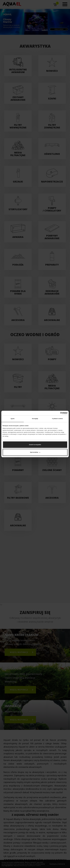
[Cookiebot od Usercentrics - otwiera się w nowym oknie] (53, 413)
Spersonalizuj (35, 452)
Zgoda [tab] (13, 419)
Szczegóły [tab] (35, 419)
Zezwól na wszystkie (35, 444)
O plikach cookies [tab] (57, 419)
